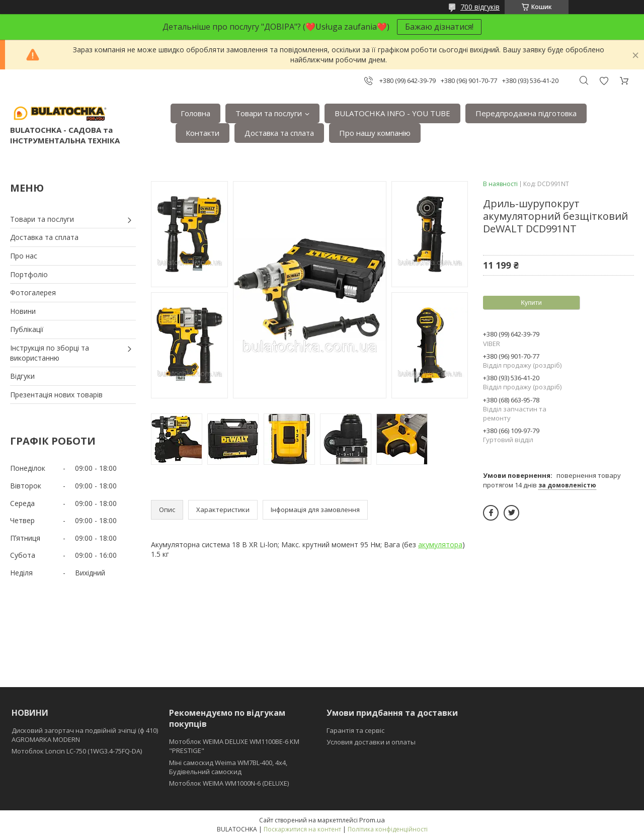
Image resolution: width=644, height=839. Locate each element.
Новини (23, 311)
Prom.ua (372, 820)
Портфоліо (29, 274)
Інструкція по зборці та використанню (50, 353)
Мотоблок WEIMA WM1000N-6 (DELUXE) (229, 783)
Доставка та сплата (279, 133)
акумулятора (440, 544)
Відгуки (22, 376)
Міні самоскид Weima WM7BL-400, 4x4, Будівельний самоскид (228, 767)
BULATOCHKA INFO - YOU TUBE (392, 113)
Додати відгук (604, 81)
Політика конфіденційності (388, 829)
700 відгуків (480, 7)
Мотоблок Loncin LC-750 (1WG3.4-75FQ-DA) (77, 751)
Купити (531, 303)
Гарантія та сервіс (355, 730)
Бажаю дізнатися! (439, 27)
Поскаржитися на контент (302, 829)
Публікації (27, 329)
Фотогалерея (33, 292)
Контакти (203, 133)
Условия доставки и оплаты (371, 742)
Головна (195, 113)
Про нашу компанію (375, 133)
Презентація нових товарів (56, 395)
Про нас (24, 256)
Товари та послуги (269, 113)
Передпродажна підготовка (526, 113)
